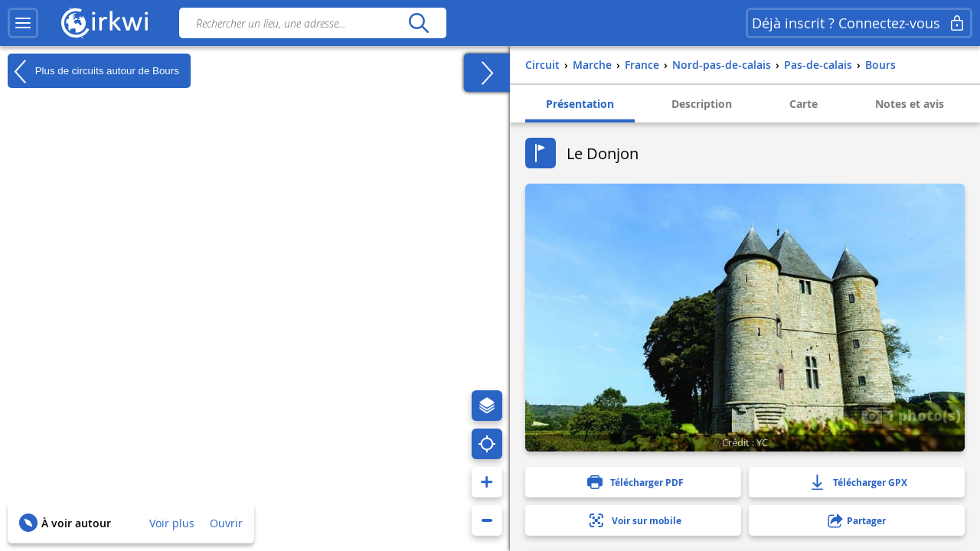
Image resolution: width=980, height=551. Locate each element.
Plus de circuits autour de (93, 71)
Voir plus (172, 523)
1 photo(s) (911, 415)
